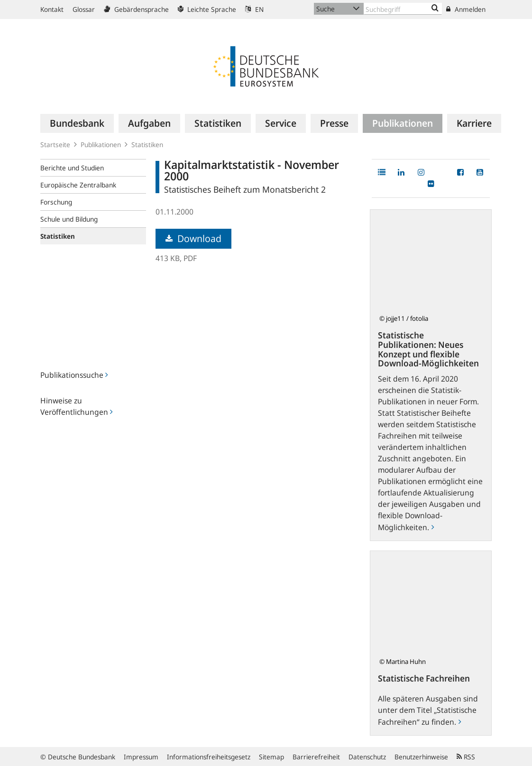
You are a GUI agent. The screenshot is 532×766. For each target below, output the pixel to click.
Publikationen (101, 145)
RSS (466, 757)
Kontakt (52, 9)
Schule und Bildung (69, 219)
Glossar (84, 9)
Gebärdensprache (136, 9)
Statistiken (147, 145)
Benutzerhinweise (421, 757)
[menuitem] (77, 123)
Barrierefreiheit (316, 757)
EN (254, 9)
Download (193, 238)
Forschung (56, 202)
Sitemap (271, 757)
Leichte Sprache (207, 9)
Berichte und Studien (72, 168)
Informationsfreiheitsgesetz (209, 757)
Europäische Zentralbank (78, 185)
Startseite (55, 145)
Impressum (141, 757)
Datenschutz (367, 757)
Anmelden (466, 9)
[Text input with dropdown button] (403, 9)
